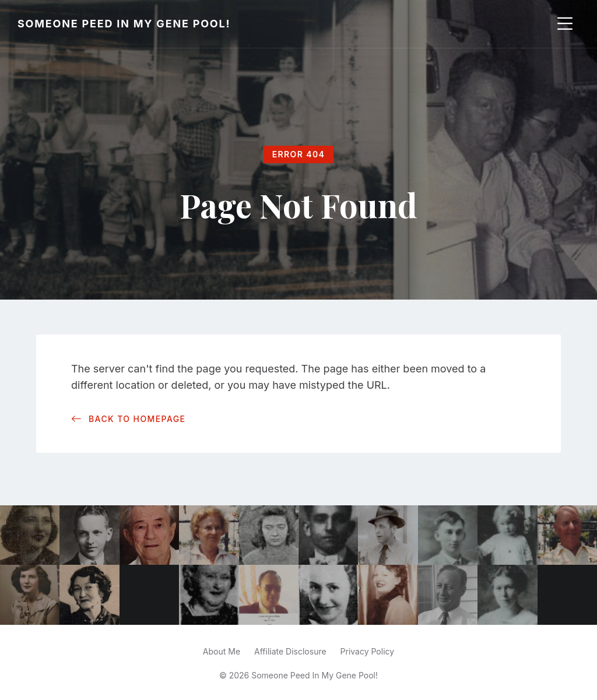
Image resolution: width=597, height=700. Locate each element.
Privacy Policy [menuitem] (368, 651)
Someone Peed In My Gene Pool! (124, 24)
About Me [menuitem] (222, 651)
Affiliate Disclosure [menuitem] (290, 651)
